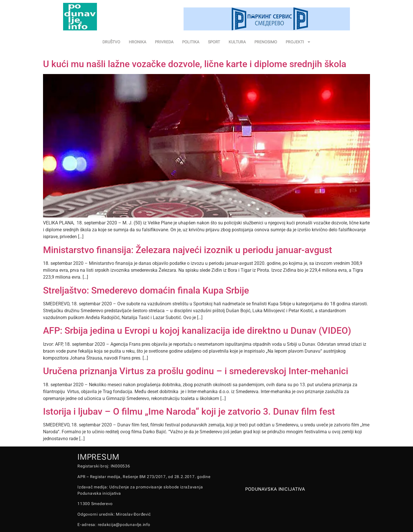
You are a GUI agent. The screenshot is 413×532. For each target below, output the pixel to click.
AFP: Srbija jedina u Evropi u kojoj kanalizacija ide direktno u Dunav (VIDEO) (197, 331)
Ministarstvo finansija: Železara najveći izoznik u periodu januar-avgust (188, 250)
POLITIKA (191, 42)
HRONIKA (138, 42)
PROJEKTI (298, 42)
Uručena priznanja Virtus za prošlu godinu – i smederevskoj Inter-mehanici (196, 371)
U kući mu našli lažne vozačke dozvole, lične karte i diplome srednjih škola (195, 64)
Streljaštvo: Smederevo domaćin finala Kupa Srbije (146, 290)
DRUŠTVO (111, 42)
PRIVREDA (164, 42)
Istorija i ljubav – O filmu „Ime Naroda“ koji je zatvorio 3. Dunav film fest (189, 411)
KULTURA (237, 42)
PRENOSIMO (266, 42)
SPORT (214, 42)
